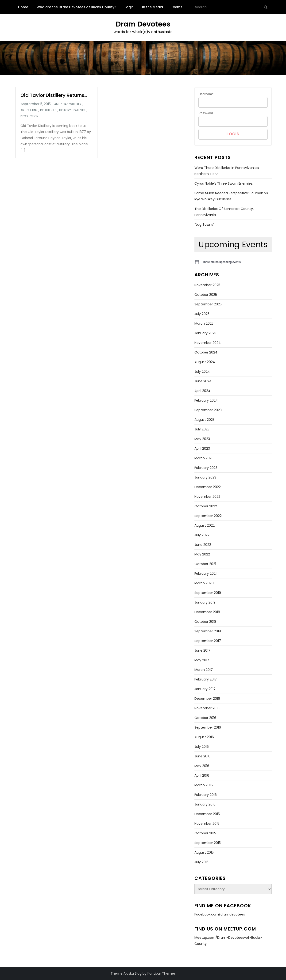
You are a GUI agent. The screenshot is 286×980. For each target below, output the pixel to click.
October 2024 (206, 352)
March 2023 (204, 458)
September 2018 (208, 631)
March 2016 (204, 785)
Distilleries (48, 110)
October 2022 (206, 506)
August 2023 (205, 420)
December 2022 (208, 487)
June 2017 (202, 650)
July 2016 (202, 747)
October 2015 (205, 833)
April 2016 (202, 775)
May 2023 (202, 439)
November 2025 (207, 285)
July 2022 (202, 535)
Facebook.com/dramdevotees (220, 914)
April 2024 (202, 391)
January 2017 (205, 689)
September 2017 (208, 641)
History (65, 110)
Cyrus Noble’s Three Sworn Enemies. (224, 183)
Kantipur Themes (162, 973)
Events (177, 7)
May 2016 (202, 766)
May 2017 (202, 660)
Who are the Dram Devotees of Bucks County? (76, 7)
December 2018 (207, 612)
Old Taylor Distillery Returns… (54, 95)
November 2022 (207, 497)
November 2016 (207, 708)
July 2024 (202, 372)
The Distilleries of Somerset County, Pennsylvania (224, 212)
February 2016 (206, 795)
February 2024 (206, 400)
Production (29, 116)
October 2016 (205, 718)
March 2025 (204, 323)
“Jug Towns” (204, 224)
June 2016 (202, 756)
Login (129, 7)
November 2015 (207, 824)
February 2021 (205, 574)
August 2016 (204, 737)
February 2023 (206, 468)
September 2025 (208, 304)
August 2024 (205, 362)
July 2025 (202, 314)
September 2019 (208, 593)
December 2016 (207, 699)
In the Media (153, 7)
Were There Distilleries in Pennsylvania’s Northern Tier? (227, 171)
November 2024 (208, 343)
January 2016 (205, 804)
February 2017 (206, 679)
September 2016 (208, 727)
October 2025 (206, 295)
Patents (79, 110)
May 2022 (202, 554)
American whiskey (68, 104)
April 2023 (202, 448)
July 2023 (202, 429)
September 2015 (208, 843)
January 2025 (205, 333)
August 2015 (204, 852)
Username (206, 94)
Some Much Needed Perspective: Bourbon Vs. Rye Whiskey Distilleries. (232, 196)
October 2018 (205, 622)
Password (206, 113)
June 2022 (203, 545)
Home (23, 7)
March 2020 (204, 583)
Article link (29, 110)
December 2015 (207, 814)
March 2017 (204, 670)
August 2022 (205, 525)
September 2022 (208, 516)
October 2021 (205, 564)
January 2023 (205, 477)
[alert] (233, 262)
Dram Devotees (143, 24)
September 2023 (208, 410)
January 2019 (205, 602)
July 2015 (201, 862)
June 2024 (203, 381)
